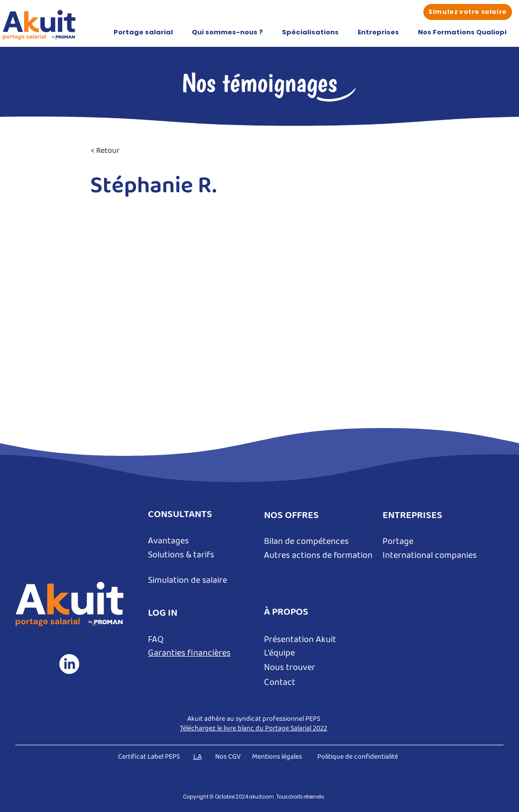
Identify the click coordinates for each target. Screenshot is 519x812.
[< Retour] (124, 151)
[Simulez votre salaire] (468, 12)
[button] (143, 32)
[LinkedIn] (69, 664)
